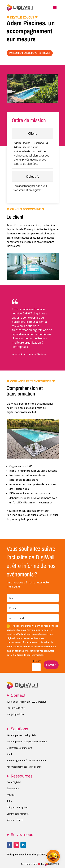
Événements (13, 789)
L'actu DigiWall (14, 782)
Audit (9, 754)
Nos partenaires (15, 820)
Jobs (9, 801)
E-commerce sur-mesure (19, 748)
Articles (11, 795)
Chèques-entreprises (18, 807)
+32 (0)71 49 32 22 (16, 708)
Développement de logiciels (21, 735)
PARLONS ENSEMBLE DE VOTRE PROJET (30, 53)
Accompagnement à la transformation (26, 760)
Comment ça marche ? (18, 814)
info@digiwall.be (15, 714)
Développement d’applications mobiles (27, 742)
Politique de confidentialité (22, 855)
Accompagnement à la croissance (24, 767)
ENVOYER (51, 665)
